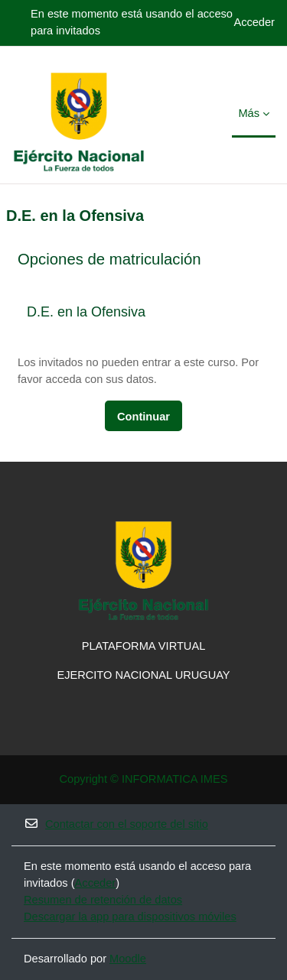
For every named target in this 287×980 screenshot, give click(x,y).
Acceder (254, 22)
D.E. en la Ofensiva (86, 312)
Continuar (143, 417)
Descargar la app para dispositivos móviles (130, 917)
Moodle (128, 959)
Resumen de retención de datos (103, 900)
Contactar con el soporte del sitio (116, 824)
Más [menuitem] (249, 113)
